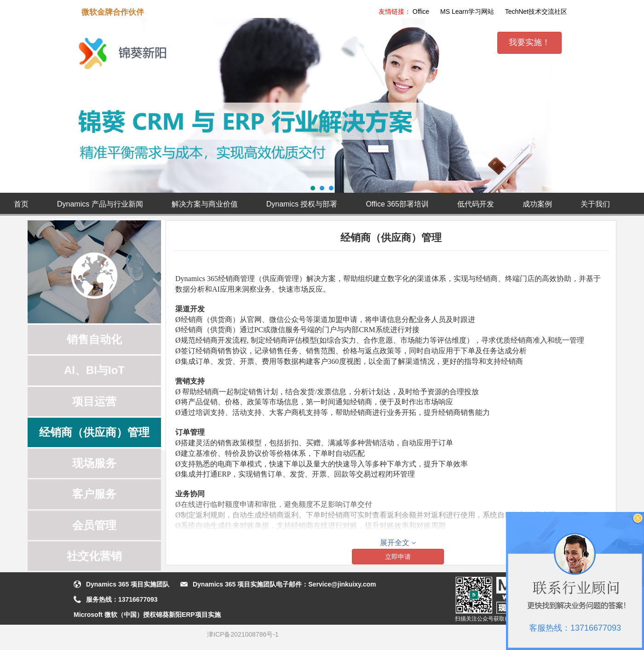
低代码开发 (476, 204)
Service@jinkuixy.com (342, 584)
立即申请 (398, 557)
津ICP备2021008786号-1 (243, 634)
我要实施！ (529, 42)
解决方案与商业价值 (205, 204)
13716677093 (138, 599)
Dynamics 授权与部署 (302, 204)
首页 (21, 204)
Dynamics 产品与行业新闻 (100, 204)
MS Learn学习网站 (467, 12)
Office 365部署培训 (397, 204)
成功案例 (537, 204)
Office (421, 12)
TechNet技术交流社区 (536, 12)
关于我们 (595, 204)
